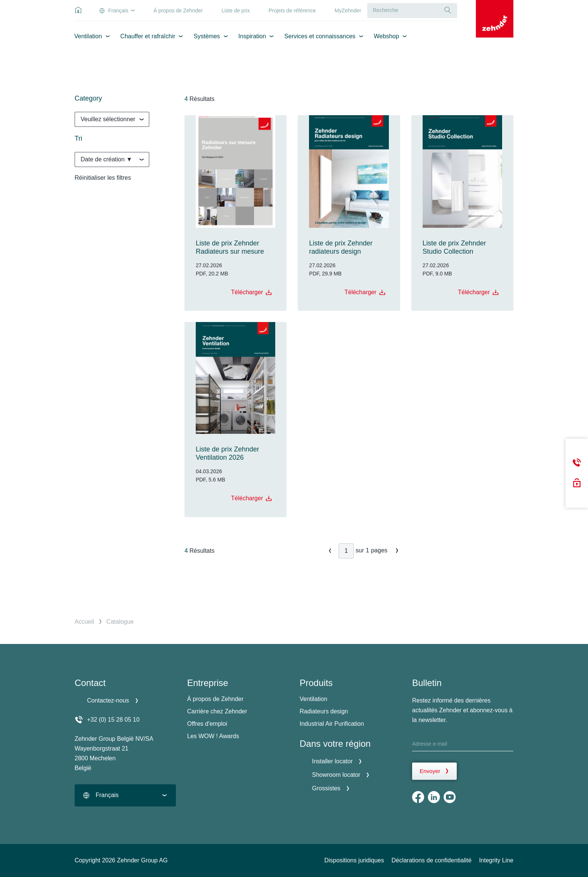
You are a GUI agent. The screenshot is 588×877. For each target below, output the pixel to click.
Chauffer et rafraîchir (148, 36)
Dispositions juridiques (354, 860)
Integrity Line (496, 860)
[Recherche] (448, 10)
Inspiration (252, 36)
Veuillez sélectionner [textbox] (108, 119)
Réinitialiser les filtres (103, 178)
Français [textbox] (107, 795)
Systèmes (207, 36)
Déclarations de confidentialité (431, 860)
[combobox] (112, 119)
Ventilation (88, 36)
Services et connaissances (320, 36)
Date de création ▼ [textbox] (106, 159)
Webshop (386, 36)
